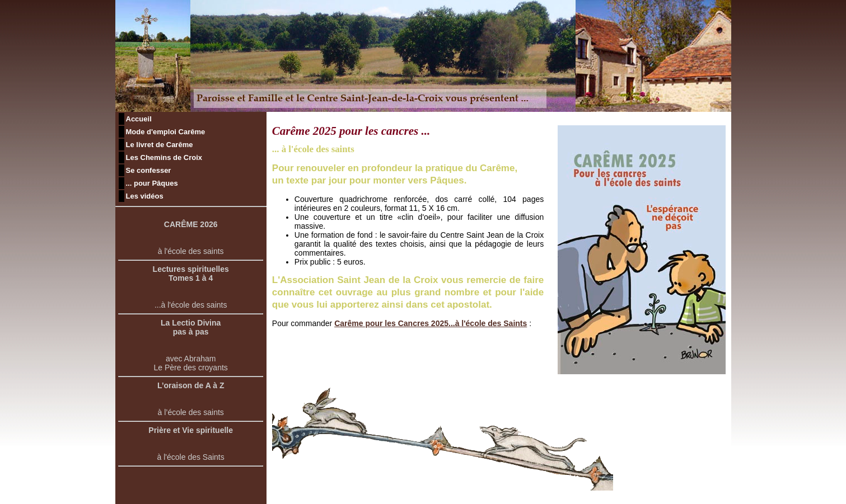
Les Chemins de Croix (164, 157)
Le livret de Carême (160, 145)
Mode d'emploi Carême (166, 132)
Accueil (139, 119)
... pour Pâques (152, 183)
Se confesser (149, 170)
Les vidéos (145, 196)
